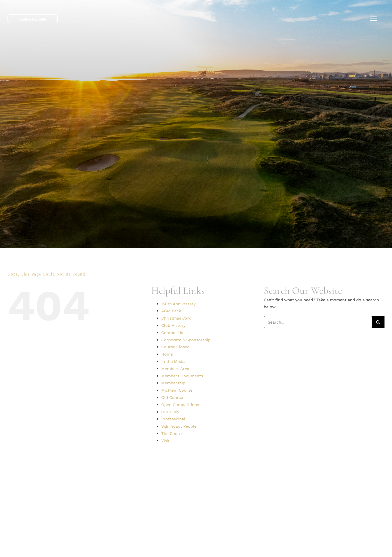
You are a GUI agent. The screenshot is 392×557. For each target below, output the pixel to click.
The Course (172, 434)
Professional (173, 419)
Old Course (172, 397)
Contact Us (172, 333)
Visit (165, 441)
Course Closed (175, 347)
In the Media (173, 361)
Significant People (179, 426)
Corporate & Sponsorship (186, 340)
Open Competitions (180, 405)
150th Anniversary (178, 304)
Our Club (170, 412)
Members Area (175, 369)
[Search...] (318, 322)
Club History (173, 325)
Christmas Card (176, 318)
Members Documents (182, 376)
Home (167, 354)
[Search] (378, 322)
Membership (173, 383)
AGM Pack (171, 311)
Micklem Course (177, 390)
